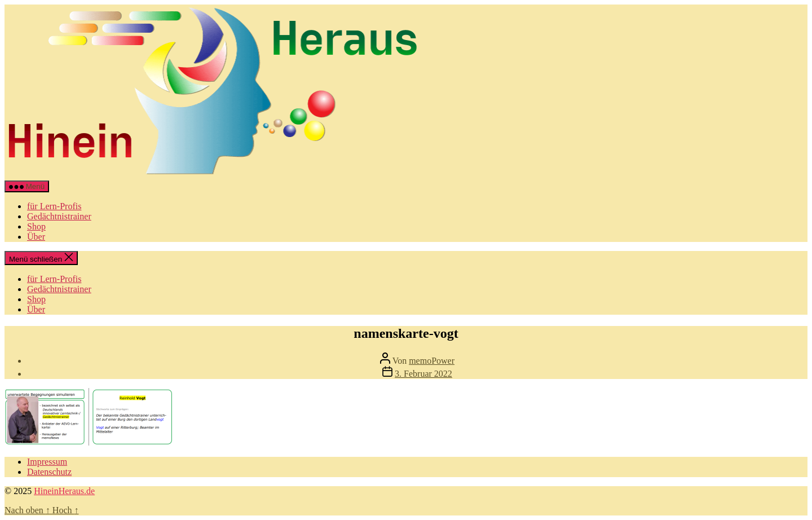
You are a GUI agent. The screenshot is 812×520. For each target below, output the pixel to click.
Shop (36, 226)
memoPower (432, 361)
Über (36, 237)
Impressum (47, 462)
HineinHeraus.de (64, 491)
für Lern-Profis (54, 206)
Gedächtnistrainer (59, 216)
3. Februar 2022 (423, 374)
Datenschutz (49, 472)
